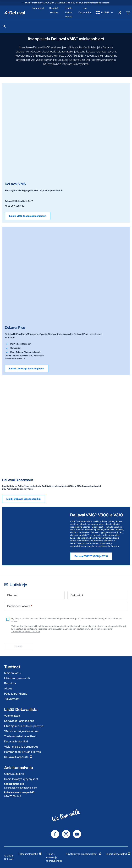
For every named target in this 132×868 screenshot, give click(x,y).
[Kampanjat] (38, 12)
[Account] (120, 12)
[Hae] (4, 26)
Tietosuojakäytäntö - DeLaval (26, 632)
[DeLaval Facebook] (55, 834)
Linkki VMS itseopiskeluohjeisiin (28, 216)
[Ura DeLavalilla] (85, 12)
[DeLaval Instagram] (66, 834)
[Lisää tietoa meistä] (68, 12)
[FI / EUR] (105, 12)
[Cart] (128, 12)
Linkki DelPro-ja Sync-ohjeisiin (27, 368)
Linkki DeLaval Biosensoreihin (23, 499)
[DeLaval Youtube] (77, 834)
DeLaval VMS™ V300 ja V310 (91, 556)
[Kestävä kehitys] (54, 12)
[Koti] (14, 12)
